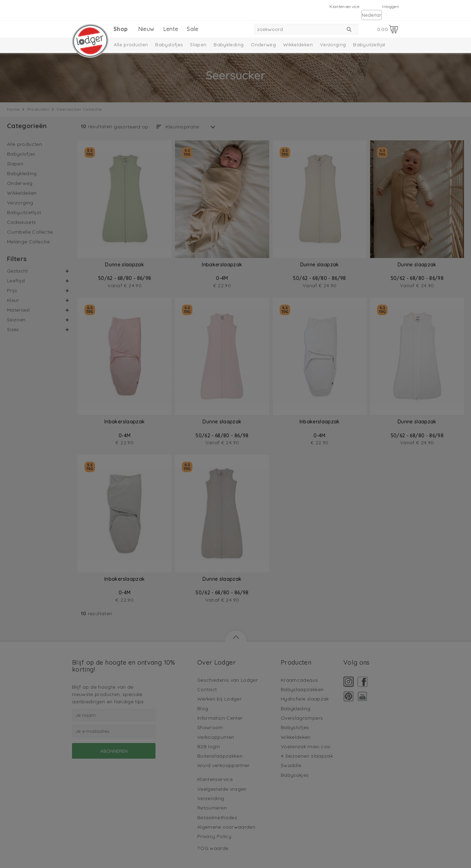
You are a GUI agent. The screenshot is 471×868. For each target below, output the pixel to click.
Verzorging (333, 45)
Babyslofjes (169, 45)
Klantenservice (344, 6)
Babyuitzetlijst (369, 45)
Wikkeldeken (298, 45)
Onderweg (263, 45)
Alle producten (131, 45)
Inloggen (390, 6)
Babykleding (229, 45)
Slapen (198, 45)
